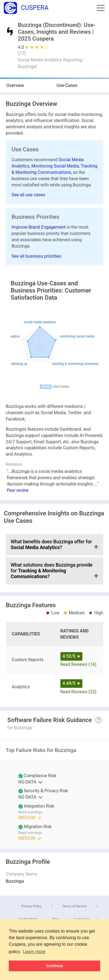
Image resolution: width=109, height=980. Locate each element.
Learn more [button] (34, 952)
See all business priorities (36, 256)
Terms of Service (74, 906)
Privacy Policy (31, 906)
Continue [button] (54, 966)
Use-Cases (67, 85)
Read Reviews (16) (79, 664)
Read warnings (30, 812)
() (22, 53)
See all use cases (28, 195)
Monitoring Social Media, (56, 166)
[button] (101, 8)
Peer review (18, 490)
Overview (15, 85)
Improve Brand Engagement (39, 227)
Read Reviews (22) (79, 692)
